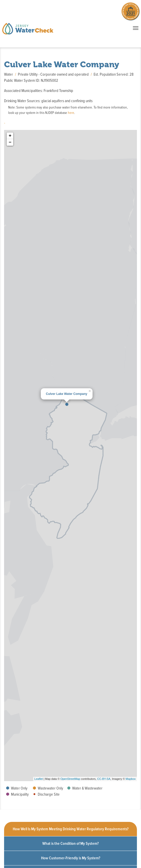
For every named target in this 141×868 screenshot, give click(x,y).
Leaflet (39, 779)
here (71, 113)
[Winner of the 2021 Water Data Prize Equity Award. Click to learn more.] (131, 12)
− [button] (10, 142)
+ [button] (10, 136)
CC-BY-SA (104, 779)
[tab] (70, 829)
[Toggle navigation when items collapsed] (136, 28)
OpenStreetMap (70, 779)
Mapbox (131, 779)
